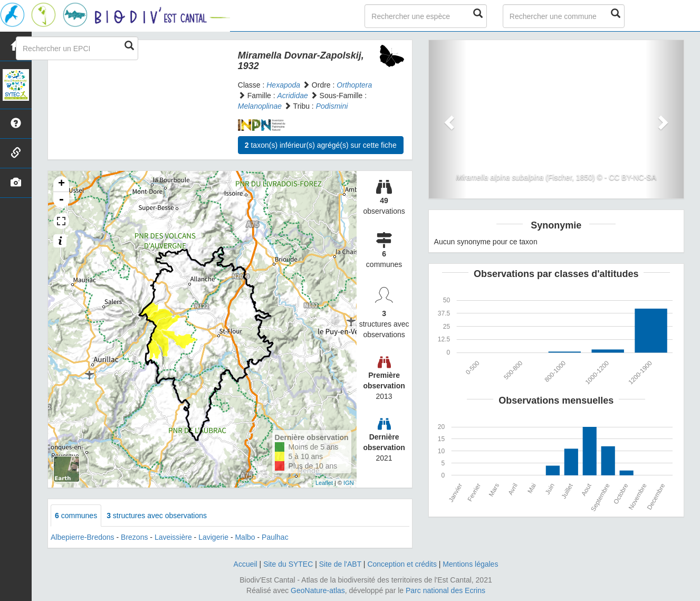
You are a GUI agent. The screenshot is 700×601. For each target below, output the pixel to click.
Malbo (245, 537)
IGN (349, 483)
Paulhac (275, 537)
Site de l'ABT (340, 564)
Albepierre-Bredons (83, 537)
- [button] (61, 200)
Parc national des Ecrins (445, 590)
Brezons (134, 537)
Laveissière (173, 537)
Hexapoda (283, 85)
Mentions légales (470, 564)
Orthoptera (354, 85)
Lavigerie (213, 537)
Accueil (246, 564)
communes (76, 516)
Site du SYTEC (288, 564)
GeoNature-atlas (318, 590)
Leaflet (324, 483)
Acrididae (292, 96)
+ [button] (61, 184)
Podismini (332, 106)
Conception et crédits (402, 564)
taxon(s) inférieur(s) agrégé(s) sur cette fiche (321, 145)
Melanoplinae (260, 106)
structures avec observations (157, 516)
